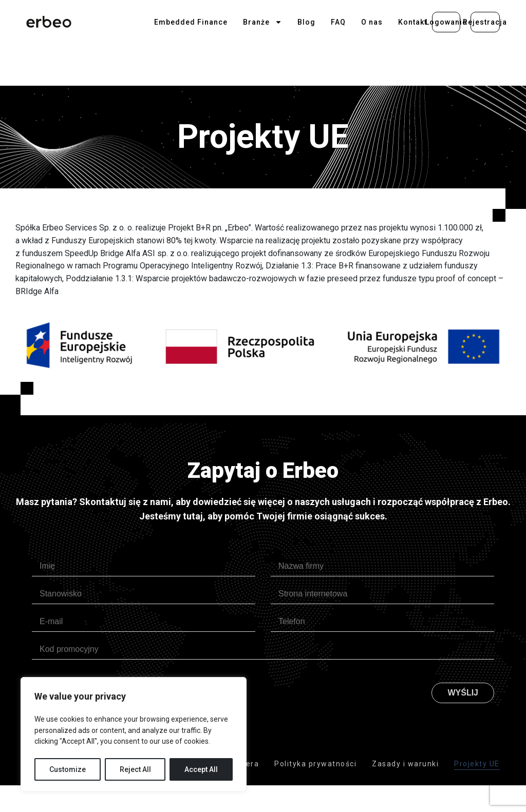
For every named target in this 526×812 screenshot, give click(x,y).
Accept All (201, 769)
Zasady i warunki (405, 764)
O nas (372, 22)
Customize (68, 769)
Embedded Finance (191, 22)
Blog (306, 22)
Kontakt (412, 22)
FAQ (338, 22)
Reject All (135, 769)
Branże (262, 22)
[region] (134, 734)
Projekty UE (477, 764)
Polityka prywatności (315, 764)
